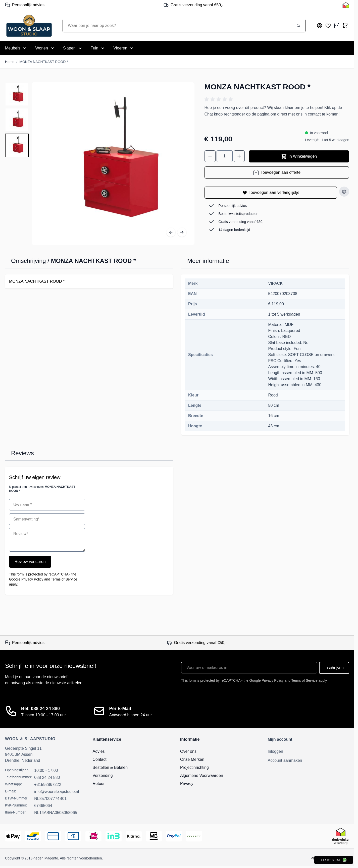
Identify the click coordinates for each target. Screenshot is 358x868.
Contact (100, 759)
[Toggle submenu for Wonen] (45, 48)
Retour (99, 784)
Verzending (103, 775)
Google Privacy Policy (26, 579)
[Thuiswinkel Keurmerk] (346, 5)
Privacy (187, 784)
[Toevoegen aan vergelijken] (344, 192)
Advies (99, 751)
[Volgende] (182, 232)
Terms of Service (64, 579)
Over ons (188, 751)
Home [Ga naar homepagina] (10, 62)
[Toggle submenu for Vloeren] (124, 48)
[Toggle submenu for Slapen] (73, 48)
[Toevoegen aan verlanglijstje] (271, 193)
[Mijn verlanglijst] (328, 26)
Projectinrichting (194, 767)
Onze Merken (192, 759)
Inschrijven (334, 668)
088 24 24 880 (47, 777)
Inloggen (275, 751)
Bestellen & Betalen (110, 767)
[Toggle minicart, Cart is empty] (345, 26)
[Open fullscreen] (113, 164)
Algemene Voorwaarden (202, 775)
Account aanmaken (285, 760)
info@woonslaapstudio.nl (57, 792)
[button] (220, 99)
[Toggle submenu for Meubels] (16, 48)
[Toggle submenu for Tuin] (98, 48)
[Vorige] (171, 232)
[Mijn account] (320, 26)
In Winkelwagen (299, 156)
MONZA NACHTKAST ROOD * (44, 62)
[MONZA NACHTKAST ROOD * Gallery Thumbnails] (17, 120)
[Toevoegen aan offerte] (277, 172)
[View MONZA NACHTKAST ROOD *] (17, 94)
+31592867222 (48, 785)
